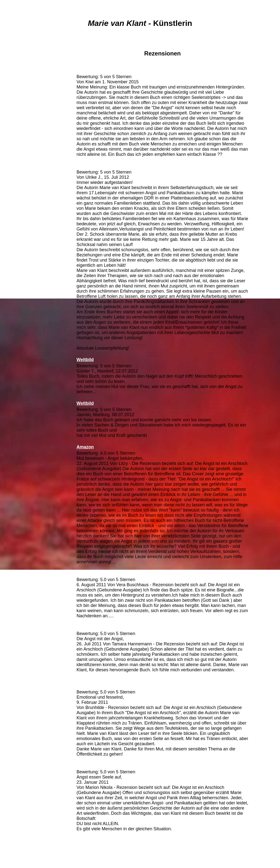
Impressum (24, 177)
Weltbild (85, 403)
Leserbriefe (24, 105)
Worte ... (24, 141)
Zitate (25, 132)
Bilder (24, 114)
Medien (24, 86)
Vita (25, 68)
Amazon (85, 71)
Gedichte (24, 123)
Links (25, 159)
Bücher (24, 77)
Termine (24, 150)
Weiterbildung (24, 168)
